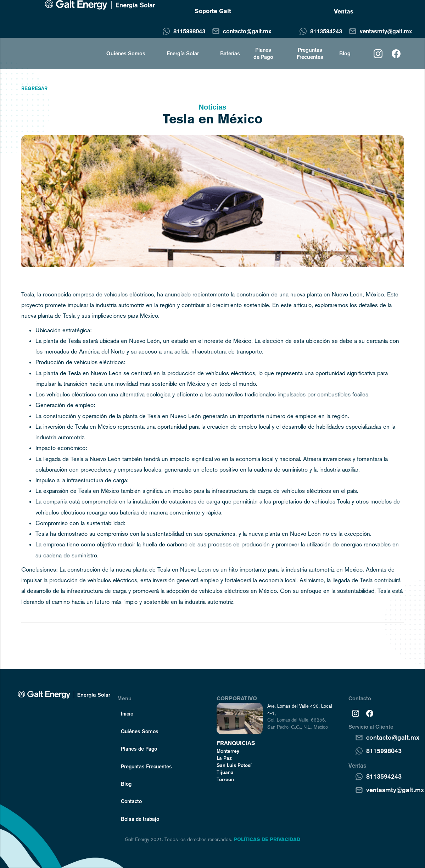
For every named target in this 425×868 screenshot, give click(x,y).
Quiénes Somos (140, 731)
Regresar (34, 88)
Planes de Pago (263, 53)
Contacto (131, 801)
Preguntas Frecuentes (310, 53)
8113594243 (326, 31)
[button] (122, 53)
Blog (345, 53)
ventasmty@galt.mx (386, 31)
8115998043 (189, 31)
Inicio (127, 713)
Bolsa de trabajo (140, 819)
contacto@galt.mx (247, 31)
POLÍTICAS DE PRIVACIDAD (267, 839)
